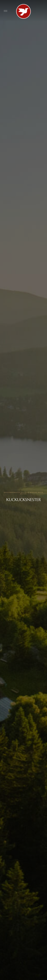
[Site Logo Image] (23, 11)
